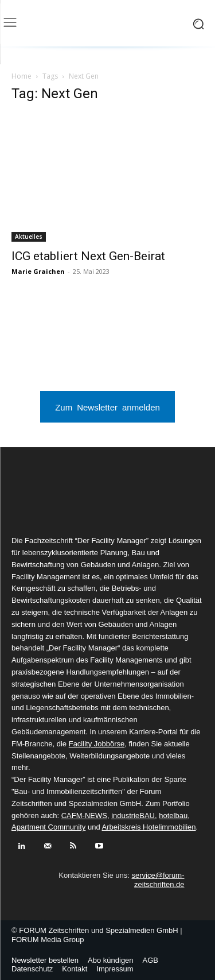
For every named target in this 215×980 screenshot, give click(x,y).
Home (21, 76)
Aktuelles (29, 237)
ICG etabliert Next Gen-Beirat (88, 256)
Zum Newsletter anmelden (107, 407)
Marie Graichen (38, 271)
